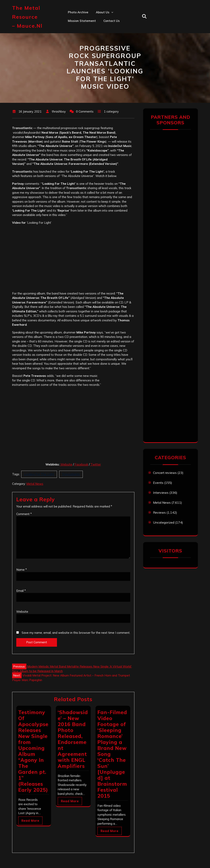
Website (66, 464)
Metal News (35, 484)
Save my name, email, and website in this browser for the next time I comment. (76, 633)
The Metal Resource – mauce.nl (27, 17)
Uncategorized (164, 522)
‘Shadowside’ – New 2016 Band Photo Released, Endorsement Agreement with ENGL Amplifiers (73, 739)
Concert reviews (165, 473)
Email (21, 591)
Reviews (159, 512)
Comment (24, 514)
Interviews (161, 493)
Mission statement (82, 21)
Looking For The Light (39, 474)
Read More (30, 821)
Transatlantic (71, 474)
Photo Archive (78, 12)
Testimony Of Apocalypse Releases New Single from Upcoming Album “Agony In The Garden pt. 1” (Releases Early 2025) (33, 751)
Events (158, 483)
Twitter (95, 464)
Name (22, 570)
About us (103, 12)
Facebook (81, 464)
